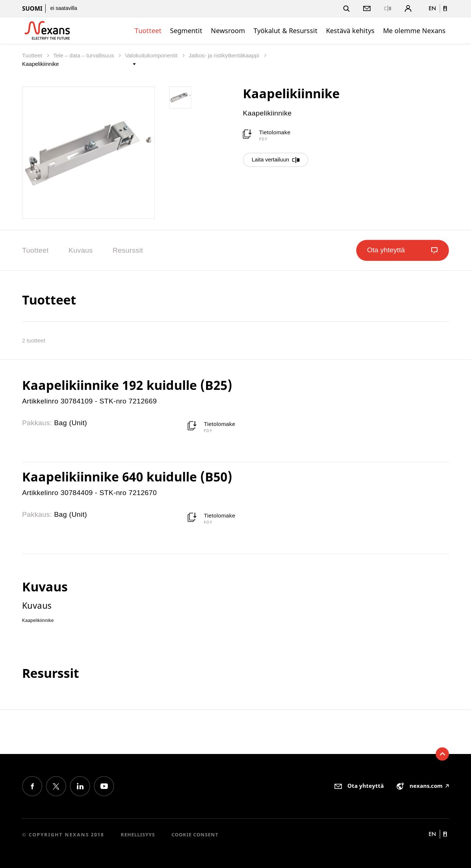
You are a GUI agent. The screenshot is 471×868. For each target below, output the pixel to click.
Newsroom (228, 31)
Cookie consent (195, 835)
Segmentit (186, 31)
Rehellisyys (138, 835)
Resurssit (128, 250)
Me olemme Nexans (414, 31)
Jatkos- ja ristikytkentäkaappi (224, 55)
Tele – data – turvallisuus (84, 55)
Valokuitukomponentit (152, 55)
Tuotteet (148, 31)
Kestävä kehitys (350, 31)
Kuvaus (81, 250)
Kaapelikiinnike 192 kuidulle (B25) (127, 385)
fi (445, 8)
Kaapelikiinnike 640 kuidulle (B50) (127, 477)
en (432, 8)
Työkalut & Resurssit (286, 31)
